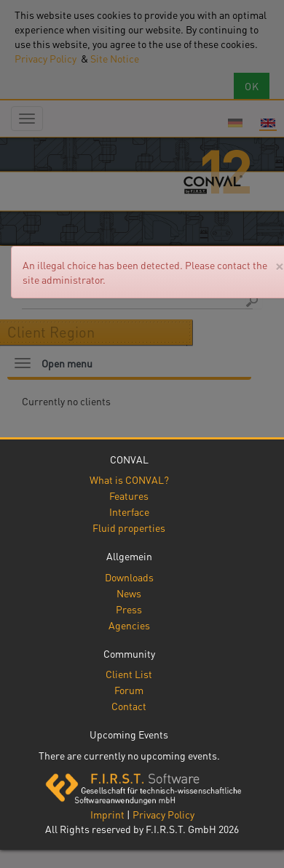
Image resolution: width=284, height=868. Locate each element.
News (129, 593)
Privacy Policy (163, 814)
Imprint (107, 814)
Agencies (129, 625)
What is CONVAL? (129, 479)
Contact (129, 706)
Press (129, 609)
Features (129, 495)
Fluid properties (129, 527)
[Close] (279, 265)
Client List (129, 674)
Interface (129, 511)
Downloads (129, 577)
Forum (129, 690)
